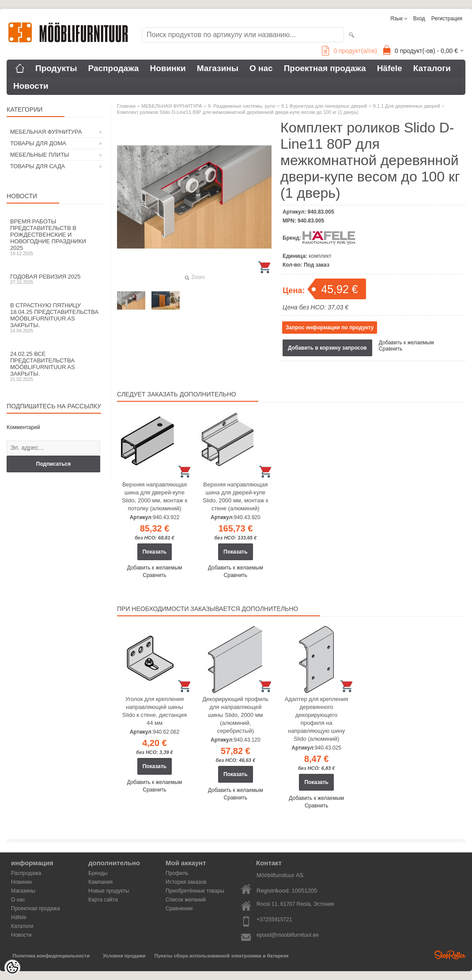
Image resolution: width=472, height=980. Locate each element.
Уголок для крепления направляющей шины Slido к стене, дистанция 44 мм (155, 711)
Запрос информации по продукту (330, 328)
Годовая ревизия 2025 (55, 279)
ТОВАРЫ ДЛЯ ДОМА (38, 143)
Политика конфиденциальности (51, 956)
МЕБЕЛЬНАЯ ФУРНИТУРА (46, 132)
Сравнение (179, 908)
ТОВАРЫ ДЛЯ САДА (38, 166)
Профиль (177, 873)
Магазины (218, 68)
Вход (419, 19)
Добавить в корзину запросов (327, 348)
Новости (31, 86)
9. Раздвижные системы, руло (242, 106)
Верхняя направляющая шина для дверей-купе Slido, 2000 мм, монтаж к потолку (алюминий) (155, 496)
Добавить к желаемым (406, 343)
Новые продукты (109, 891)
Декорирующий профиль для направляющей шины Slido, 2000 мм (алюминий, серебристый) (236, 715)
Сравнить (391, 349)
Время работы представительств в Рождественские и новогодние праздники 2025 (55, 237)
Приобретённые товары (195, 891)
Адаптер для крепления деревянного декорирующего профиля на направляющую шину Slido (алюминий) (317, 719)
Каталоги (432, 68)
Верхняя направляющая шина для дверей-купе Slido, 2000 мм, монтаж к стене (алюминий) (235, 496)
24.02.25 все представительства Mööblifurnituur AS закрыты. (55, 366)
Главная (126, 106)
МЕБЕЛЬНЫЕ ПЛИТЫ (40, 155)
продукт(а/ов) (349, 51)
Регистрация (447, 19)
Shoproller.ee (450, 955)
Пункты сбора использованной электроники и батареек (222, 956)
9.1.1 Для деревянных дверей (407, 106)
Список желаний (186, 900)
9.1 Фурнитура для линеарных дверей (324, 106)
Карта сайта (103, 900)
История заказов (186, 882)
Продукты (56, 68)
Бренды (98, 873)
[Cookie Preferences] (12, 968)
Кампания (100, 882)
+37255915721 (274, 920)
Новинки (168, 68)
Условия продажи (124, 956)
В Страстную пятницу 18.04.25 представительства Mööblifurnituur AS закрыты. (55, 318)
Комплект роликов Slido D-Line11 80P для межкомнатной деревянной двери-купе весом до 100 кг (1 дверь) (238, 112)
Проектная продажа (325, 68)
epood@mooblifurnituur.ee (288, 935)
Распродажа (114, 68)
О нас (261, 68)
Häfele (390, 68)
